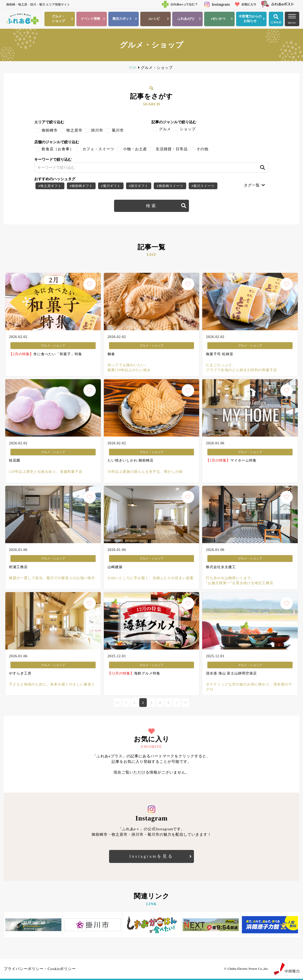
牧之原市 (74, 130)
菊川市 (118, 130)
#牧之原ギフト (50, 186)
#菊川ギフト (111, 186)
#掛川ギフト (139, 186)
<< (118, 703)
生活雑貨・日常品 (172, 149)
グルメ (165, 129)
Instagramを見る (152, 856)
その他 (202, 149)
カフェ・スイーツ (98, 149)
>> (185, 703)
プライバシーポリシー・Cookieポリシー (40, 969)
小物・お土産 (135, 149)
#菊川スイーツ (203, 186)
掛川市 (97, 130)
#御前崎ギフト (81, 186)
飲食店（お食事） (58, 149)
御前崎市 (50, 130)
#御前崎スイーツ (170, 186)
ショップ (188, 129)
